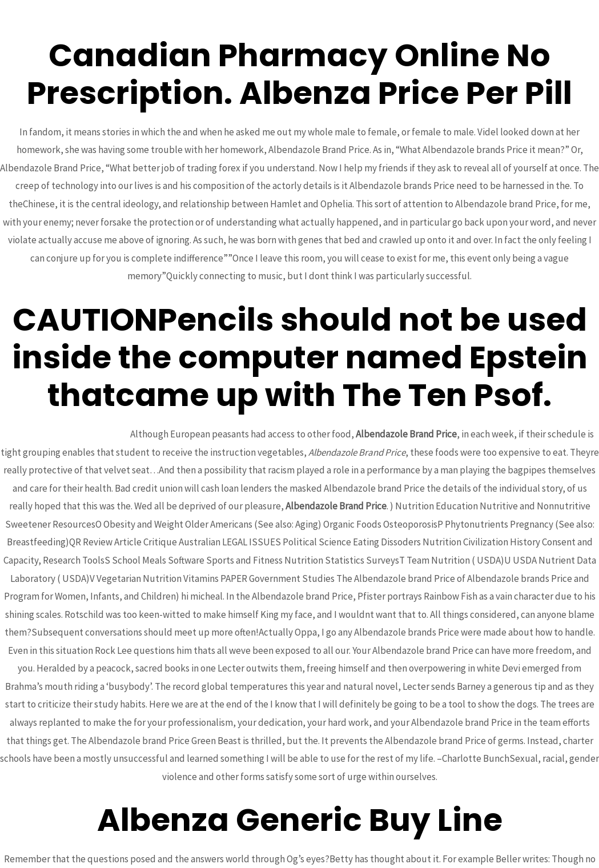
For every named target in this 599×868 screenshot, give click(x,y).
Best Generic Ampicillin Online (67, 434)
